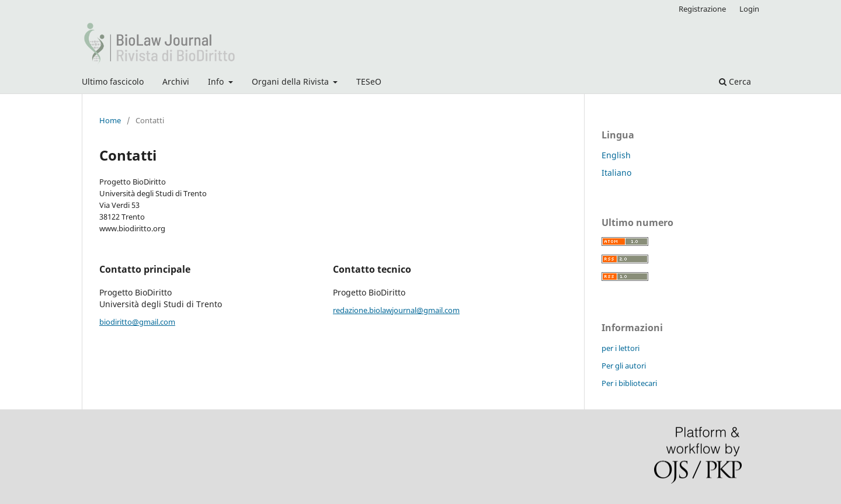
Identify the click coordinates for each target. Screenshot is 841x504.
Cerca (735, 81)
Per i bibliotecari (629, 383)
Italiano (616, 173)
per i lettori (621, 348)
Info (217, 81)
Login (749, 9)
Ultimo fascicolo (113, 81)
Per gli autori (624, 366)
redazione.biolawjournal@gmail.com (396, 310)
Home (110, 120)
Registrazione (702, 9)
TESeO (369, 81)
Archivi (176, 81)
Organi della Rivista (291, 81)
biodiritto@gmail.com (137, 322)
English (616, 155)
